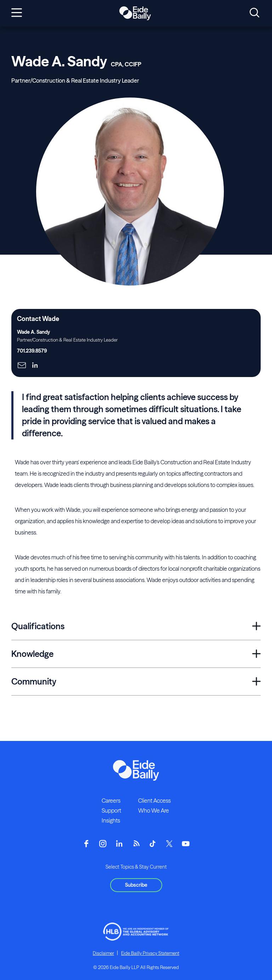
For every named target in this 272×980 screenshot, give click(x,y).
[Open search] (254, 13)
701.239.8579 (32, 351)
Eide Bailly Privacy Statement (150, 953)
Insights (111, 820)
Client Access (154, 801)
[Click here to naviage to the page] (22, 366)
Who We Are (154, 810)
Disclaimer (103, 953)
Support (111, 810)
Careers (111, 801)
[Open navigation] (17, 13)
